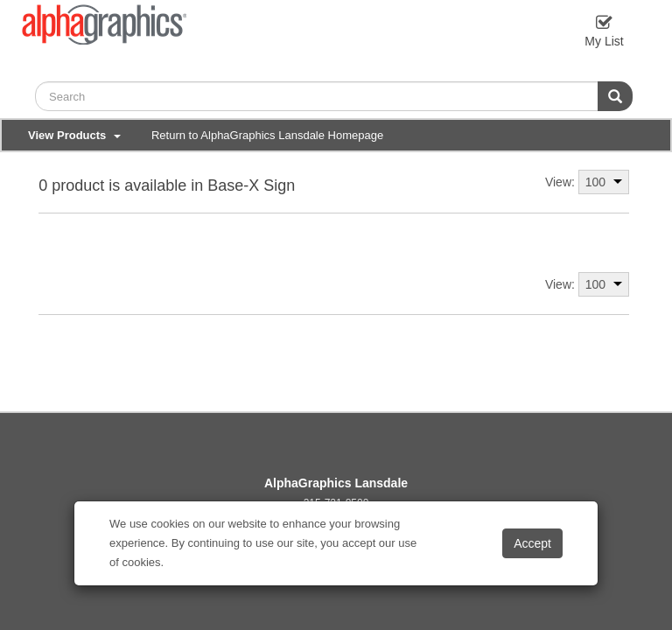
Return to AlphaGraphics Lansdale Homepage (267, 135)
